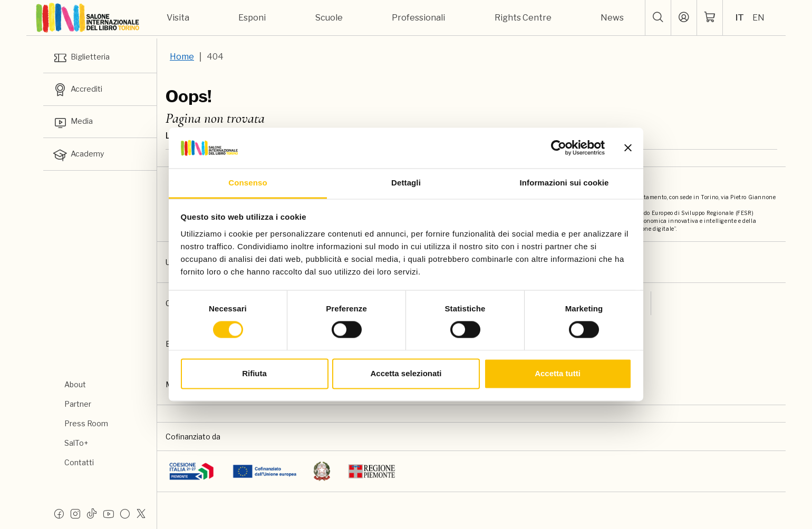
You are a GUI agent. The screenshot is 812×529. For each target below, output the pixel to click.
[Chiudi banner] (628, 148)
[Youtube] (109, 513)
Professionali (418, 18)
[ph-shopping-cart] (710, 18)
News (612, 18)
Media (75, 126)
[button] (658, 18)
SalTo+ (76, 443)
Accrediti (81, 92)
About (75, 384)
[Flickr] (125, 513)
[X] (141, 513)
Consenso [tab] (248, 183)
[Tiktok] (92, 513)
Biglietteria (85, 58)
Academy (81, 161)
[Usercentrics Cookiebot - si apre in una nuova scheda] (559, 148)
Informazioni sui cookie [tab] (564, 183)
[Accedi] (684, 18)
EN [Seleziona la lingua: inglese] (758, 18)
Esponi (252, 18)
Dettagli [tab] (406, 183)
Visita (178, 18)
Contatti (79, 462)
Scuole (329, 18)
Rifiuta (254, 373)
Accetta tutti (558, 373)
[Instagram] (75, 513)
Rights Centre (523, 18)
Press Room (86, 423)
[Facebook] (59, 513)
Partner (78, 404)
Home (182, 57)
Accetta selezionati (406, 373)
